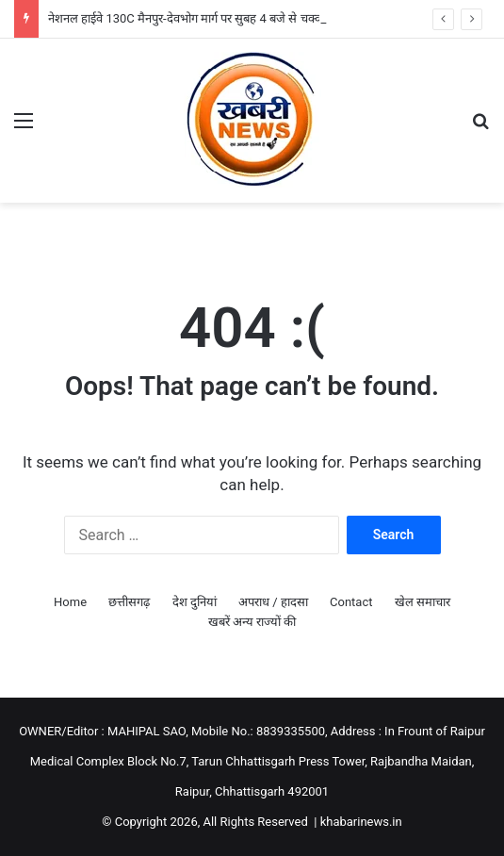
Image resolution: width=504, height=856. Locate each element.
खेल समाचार (423, 602)
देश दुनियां (195, 602)
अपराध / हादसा (273, 602)
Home (70, 602)
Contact (351, 602)
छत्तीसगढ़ (129, 602)
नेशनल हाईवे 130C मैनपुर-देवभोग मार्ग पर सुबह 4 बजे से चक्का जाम (199, 18)
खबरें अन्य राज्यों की (252, 622)
